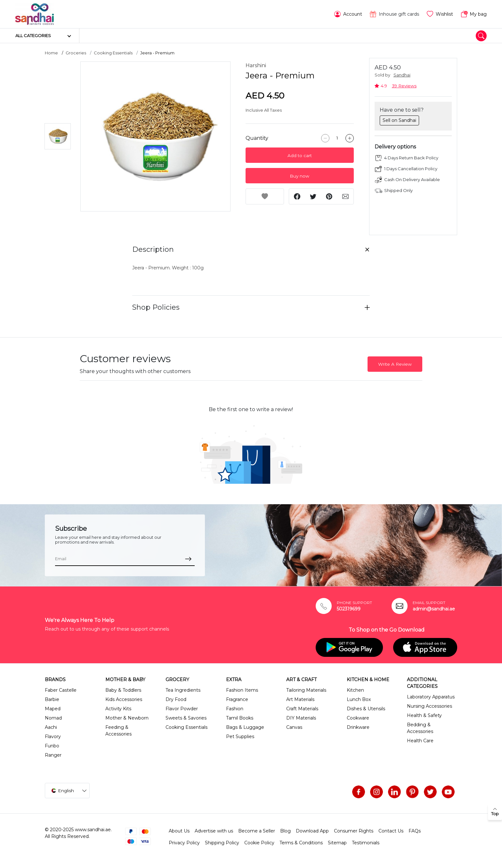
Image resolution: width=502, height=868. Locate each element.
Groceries (76, 53)
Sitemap (337, 843)
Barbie (52, 699)
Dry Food (176, 699)
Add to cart (300, 155)
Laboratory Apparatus (431, 697)
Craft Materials (302, 709)
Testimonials (366, 843)
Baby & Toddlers (123, 690)
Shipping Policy (222, 843)
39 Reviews (404, 86)
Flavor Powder (182, 709)
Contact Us (391, 831)
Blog (285, 831)
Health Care (420, 741)
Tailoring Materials (306, 690)
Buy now (300, 176)
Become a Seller (257, 831)
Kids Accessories (124, 699)
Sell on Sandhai (399, 120)
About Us (179, 831)
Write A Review (395, 364)
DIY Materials (301, 718)
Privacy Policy (184, 843)
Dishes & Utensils (366, 709)
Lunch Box (359, 699)
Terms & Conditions (301, 843)
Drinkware (358, 727)
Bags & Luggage (245, 727)
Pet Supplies (240, 737)
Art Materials (300, 699)
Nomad (53, 718)
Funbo (52, 746)
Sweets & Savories (186, 718)
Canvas (294, 727)
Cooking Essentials (113, 53)
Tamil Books (240, 718)
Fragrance (237, 699)
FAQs (415, 831)
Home (51, 53)
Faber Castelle (61, 690)
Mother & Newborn (127, 718)
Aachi (51, 727)
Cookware (358, 718)
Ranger (53, 755)
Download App (312, 831)
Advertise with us (214, 831)
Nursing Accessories (429, 706)
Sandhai (402, 75)
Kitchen (355, 690)
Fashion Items (242, 690)
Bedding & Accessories (420, 728)
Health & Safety (424, 715)
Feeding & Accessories (118, 731)
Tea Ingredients (183, 690)
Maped (53, 709)
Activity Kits (118, 709)
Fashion (235, 709)
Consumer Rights (354, 831)
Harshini (256, 65)
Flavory (53, 737)
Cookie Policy (259, 843)
